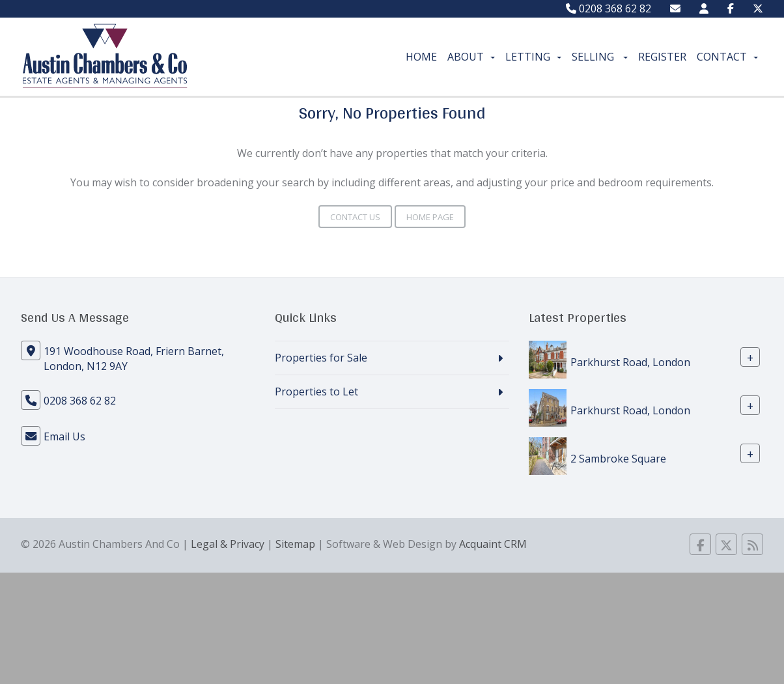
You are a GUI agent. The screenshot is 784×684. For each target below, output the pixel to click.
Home (421, 57)
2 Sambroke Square (618, 459)
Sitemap (295, 544)
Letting (533, 57)
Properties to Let (316, 392)
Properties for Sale (321, 358)
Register (662, 57)
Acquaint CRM (493, 544)
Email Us (64, 436)
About (471, 57)
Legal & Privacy (228, 544)
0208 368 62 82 (609, 8)
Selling (600, 57)
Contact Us (355, 217)
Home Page (430, 217)
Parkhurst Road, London (630, 362)
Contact (727, 57)
